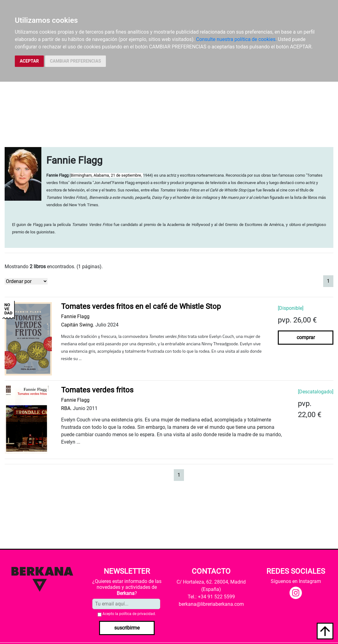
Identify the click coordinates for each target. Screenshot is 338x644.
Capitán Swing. (78, 325)
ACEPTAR (29, 61)
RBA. (66, 408)
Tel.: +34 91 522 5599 (211, 597)
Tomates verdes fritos (97, 390)
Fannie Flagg (75, 316)
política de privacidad (137, 614)
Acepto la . (129, 614)
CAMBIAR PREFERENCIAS (75, 61)
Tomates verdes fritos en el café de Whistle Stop (141, 306)
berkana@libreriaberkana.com (211, 604)
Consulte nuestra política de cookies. (236, 39)
